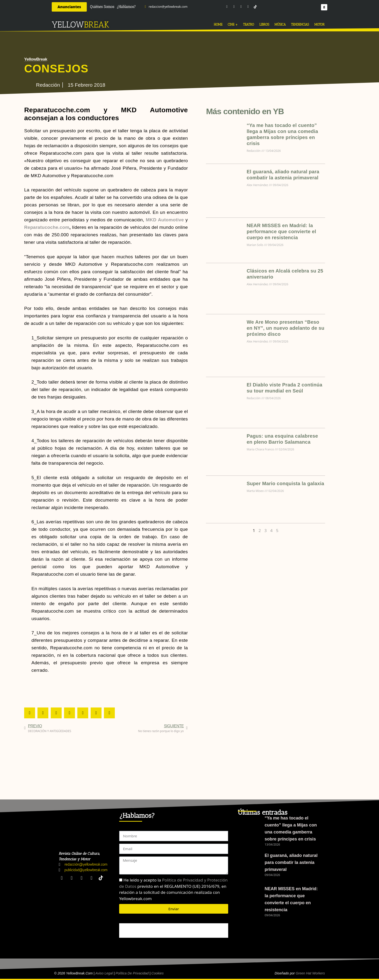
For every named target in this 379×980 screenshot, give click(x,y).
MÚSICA (280, 24)
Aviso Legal (104, 973)
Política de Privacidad (132, 973)
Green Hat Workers (310, 973)
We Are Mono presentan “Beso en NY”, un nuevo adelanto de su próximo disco (285, 328)
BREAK (97, 25)
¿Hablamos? (126, 7)
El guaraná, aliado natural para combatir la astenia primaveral (291, 862)
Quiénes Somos (102, 7)
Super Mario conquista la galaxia (285, 483)
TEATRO (249, 24)
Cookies (157, 973)
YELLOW (68, 25)
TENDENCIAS (300, 24)
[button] (324, 7)
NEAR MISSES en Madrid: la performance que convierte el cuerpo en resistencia (281, 231)
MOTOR (319, 24)
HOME (218, 24)
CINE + (233, 24)
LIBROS (264, 24)
